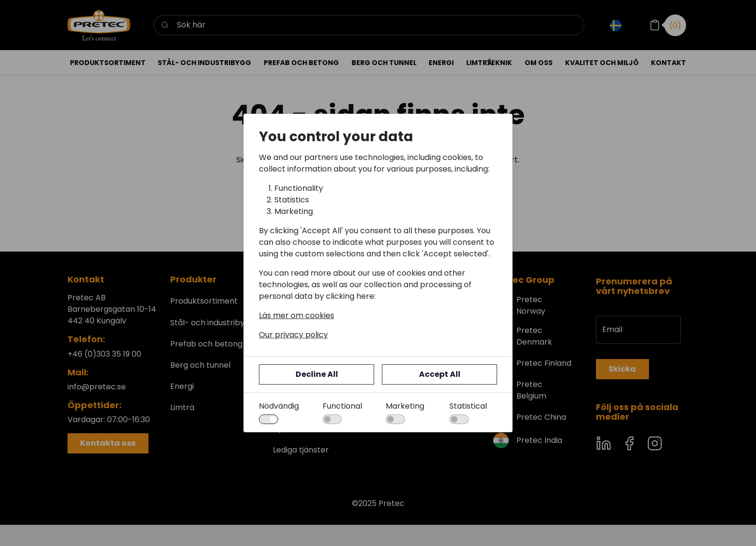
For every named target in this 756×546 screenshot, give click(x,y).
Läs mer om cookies (297, 315)
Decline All (317, 374)
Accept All (440, 374)
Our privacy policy (293, 335)
